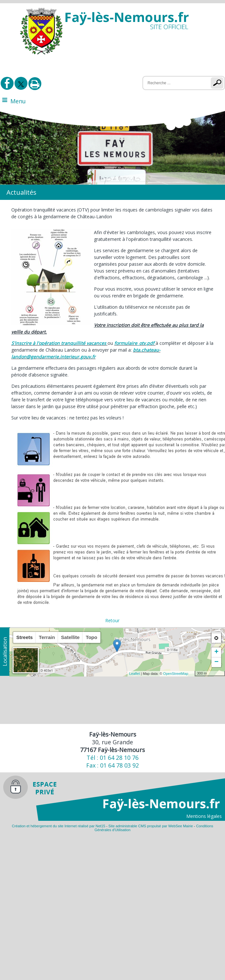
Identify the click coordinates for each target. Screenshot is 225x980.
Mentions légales (204, 816)
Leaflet (134, 674)
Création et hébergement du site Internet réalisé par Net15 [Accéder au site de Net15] (59, 826)
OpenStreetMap (176, 674)
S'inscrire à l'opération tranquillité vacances (59, 343)
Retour (112, 620)
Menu (18, 101)
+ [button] (216, 652)
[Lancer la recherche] (218, 83)
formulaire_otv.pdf (134, 343)
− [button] (216, 662)
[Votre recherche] (173, 83)
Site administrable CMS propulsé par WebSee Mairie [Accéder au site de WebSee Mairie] (151, 826)
